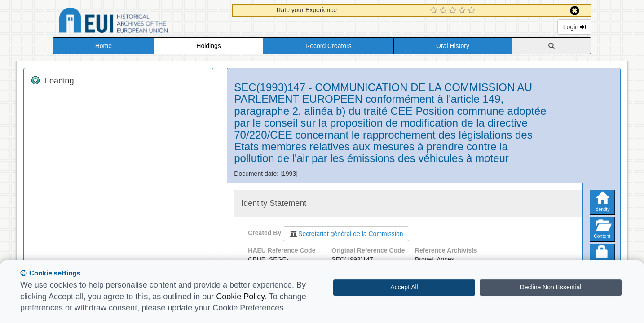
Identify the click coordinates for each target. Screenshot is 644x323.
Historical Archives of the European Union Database (139, 22)
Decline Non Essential (551, 287)
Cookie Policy (240, 297)
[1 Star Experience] (435, 11)
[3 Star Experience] (454, 11)
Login (574, 27)
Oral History (453, 46)
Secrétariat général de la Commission (346, 234)
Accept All (404, 287)
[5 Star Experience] (473, 11)
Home (104, 46)
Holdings (208, 46)
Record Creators (329, 46)
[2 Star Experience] (444, 11)
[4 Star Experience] (463, 11)
